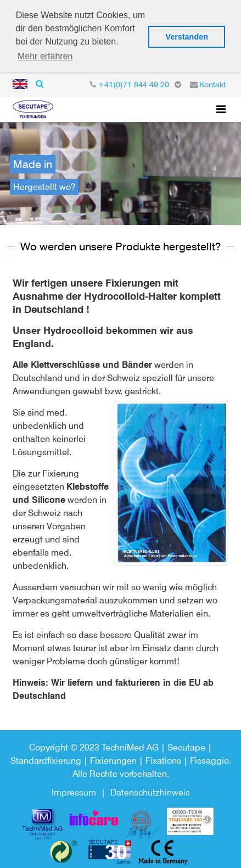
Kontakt (212, 82)
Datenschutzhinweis (150, 789)
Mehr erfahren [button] (45, 56)
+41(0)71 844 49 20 (133, 82)
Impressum (74, 789)
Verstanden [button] (187, 37)
